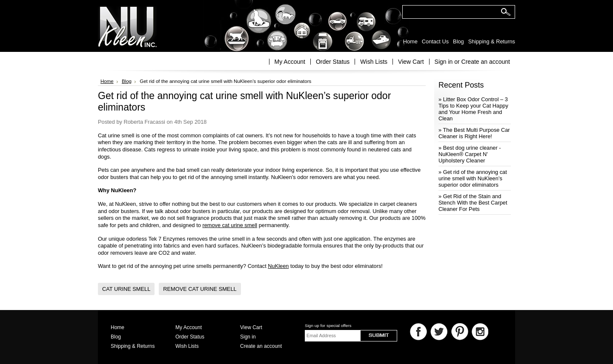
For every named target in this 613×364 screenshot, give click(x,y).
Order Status (333, 62)
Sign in (444, 62)
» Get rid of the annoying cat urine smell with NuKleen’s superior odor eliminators (473, 178)
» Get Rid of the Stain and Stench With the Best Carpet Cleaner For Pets (473, 203)
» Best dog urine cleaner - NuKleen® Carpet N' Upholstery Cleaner (470, 154)
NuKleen (278, 266)
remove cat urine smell (230, 225)
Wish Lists (374, 62)
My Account (290, 62)
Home (107, 81)
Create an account (486, 62)
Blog (127, 81)
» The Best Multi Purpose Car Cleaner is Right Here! (474, 133)
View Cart (411, 62)
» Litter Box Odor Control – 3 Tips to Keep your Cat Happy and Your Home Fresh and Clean (473, 109)
